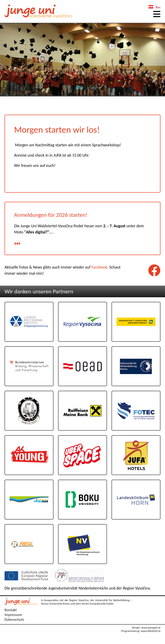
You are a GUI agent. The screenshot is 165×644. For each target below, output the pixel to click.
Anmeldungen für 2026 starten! (51, 215)
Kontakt (11, 610)
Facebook (99, 267)
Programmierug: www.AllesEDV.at (141, 631)
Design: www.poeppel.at (146, 627)
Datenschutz (14, 619)
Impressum (13, 615)
